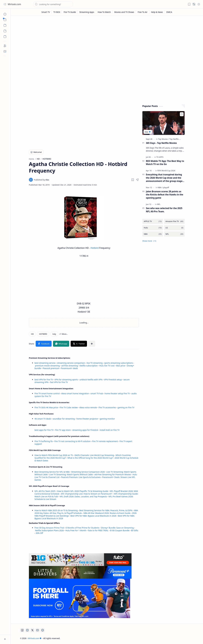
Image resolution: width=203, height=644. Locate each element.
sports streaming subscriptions (118, 363)
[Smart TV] (46, 12)
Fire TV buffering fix (44, 441)
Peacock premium (51, 368)
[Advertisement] (107, 40)
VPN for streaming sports (66, 380)
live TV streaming (95, 363)
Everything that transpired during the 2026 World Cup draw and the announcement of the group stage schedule (164, 178)
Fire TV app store (63, 430)
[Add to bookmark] (182, 114)
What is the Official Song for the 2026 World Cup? (90, 458)
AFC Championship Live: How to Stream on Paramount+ (87, 494)
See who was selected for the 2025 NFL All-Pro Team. (164, 210)
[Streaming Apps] (87, 12)
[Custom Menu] (5, 31)
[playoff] (166, 187)
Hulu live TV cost (107, 366)
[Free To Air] (143, 12)
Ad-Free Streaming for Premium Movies (113, 474)
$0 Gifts (135, 530)
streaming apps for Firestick (85, 430)
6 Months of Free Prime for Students (82, 528)
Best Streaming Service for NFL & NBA (52, 472)
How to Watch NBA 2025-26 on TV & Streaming (56, 510)
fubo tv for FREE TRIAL (98, 530)
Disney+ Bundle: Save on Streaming (117, 528)
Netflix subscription (89, 366)
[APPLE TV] (153, 221)
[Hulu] (153, 228)
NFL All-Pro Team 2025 (45, 491)
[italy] (54, 334)
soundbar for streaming (64, 419)
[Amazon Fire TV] (174, 221)
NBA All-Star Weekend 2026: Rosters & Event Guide (107, 513)
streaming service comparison (71, 363)
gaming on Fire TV (126, 407)
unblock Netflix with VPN (91, 380)
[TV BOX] (57, 12)
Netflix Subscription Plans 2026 (49, 530)
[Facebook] (22, 630)
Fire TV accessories (107, 407)
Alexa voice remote (88, 407)
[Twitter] (32, 630)
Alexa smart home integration (75, 393)
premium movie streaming (47, 366)
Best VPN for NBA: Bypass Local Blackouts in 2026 (93, 516)
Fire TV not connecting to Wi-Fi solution (72, 441)
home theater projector (87, 419)
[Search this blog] (53, 4)
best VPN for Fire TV (44, 380)
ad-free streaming (70, 366)
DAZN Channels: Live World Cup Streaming (94, 455)
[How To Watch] (104, 12)
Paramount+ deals (69, 368)
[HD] (32, 334)
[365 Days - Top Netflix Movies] (164, 123)
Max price (121, 366)
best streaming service (45, 363)
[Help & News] (157, 12)
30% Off (39, 533)
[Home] (5, 14)
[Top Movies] (164, 139)
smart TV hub (97, 393)
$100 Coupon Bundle (120, 530)
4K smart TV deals (43, 419)
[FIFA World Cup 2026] (166, 171)
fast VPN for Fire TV (59, 382)
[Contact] (5, 51)
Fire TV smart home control (47, 393)
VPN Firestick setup (113, 380)
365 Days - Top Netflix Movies (161, 143)
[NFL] (159, 204)
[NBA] (160, 187)
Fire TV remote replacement (105, 441)
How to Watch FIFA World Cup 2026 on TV (54, 455)
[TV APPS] (160, 157)
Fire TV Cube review (69, 407)
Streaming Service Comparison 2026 (88, 472)
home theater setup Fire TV (117, 393)
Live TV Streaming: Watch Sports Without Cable (71, 474)
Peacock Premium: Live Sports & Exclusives (81, 477)
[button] (5, 4)
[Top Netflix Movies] (177, 139)
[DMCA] (169, 12)
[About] (5, 46)
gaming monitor (107, 419)
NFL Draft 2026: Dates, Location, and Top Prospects (83, 496)
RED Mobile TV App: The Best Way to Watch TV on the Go (165, 163)
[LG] (174, 228)
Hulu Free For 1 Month (76, 530)
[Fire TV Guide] (70, 12)
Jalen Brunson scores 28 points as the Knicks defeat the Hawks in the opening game (165, 195)
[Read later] (133, 180)
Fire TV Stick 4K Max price (46, 407)
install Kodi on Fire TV (109, 430)
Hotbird (95, 248)
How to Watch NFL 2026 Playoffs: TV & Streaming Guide (83, 491)
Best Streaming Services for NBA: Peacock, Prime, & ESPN (106, 510)
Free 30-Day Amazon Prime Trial (49, 528)
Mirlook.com (14, 4)
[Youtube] (37, 630)
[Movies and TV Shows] (124, 12)
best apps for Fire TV (44, 430)
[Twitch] (43, 630)
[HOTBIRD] (43, 334)
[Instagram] (27, 630)
